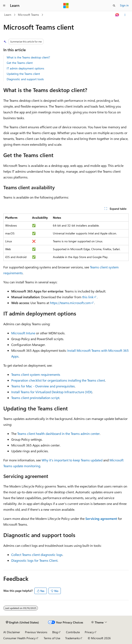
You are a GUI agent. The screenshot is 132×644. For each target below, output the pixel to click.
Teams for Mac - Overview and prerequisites (43, 386)
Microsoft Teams (28, 15)
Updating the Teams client (23, 74)
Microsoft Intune (23, 333)
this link (88, 297)
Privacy (89, 632)
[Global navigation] (4, 6)
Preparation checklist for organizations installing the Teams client (58, 380)
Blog (55, 632)
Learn (8, 15)
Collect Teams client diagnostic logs (37, 555)
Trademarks (72, 638)
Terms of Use (52, 638)
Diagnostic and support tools (25, 79)
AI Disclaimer (12, 632)
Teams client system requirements (36, 374)
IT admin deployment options (25, 68)
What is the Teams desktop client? (28, 57)
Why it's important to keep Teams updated (72, 460)
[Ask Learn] (117, 15)
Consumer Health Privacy (19, 638)
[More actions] (125, 15)
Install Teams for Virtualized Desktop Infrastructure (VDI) (52, 392)
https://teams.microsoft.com (70, 303)
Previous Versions (36, 632)
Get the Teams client (20, 63)
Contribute (73, 632)
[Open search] (114, 6)
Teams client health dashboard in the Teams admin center (59, 434)
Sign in (124, 5)
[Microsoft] (66, 6)
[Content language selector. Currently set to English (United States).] (22, 622)
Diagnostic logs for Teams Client (34, 560)
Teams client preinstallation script (35, 398)
